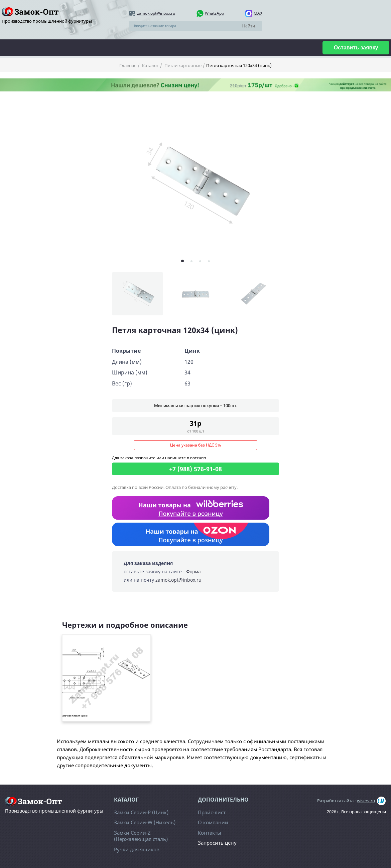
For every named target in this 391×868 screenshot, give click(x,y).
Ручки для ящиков (137, 849)
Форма (193, 572)
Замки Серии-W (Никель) (145, 822)
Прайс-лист (212, 812)
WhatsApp (214, 13)
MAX (258, 13)
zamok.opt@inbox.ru (156, 13)
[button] (182, 261)
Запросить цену (217, 843)
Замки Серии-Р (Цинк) (141, 812)
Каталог (150, 65)
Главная (128, 65)
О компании (213, 822)
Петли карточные (182, 65)
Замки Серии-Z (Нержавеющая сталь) (141, 836)
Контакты (210, 833)
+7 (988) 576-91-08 (195, 469)
